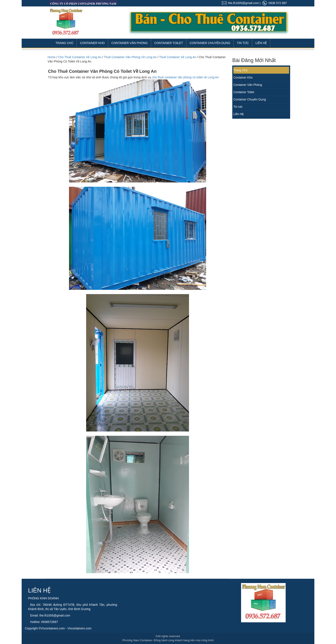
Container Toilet (169, 43)
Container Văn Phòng (130, 43)
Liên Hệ (261, 43)
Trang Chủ (64, 43)
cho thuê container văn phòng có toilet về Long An (185, 77)
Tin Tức (243, 43)
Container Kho (92, 43)
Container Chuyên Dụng (210, 43)
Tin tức (238, 107)
